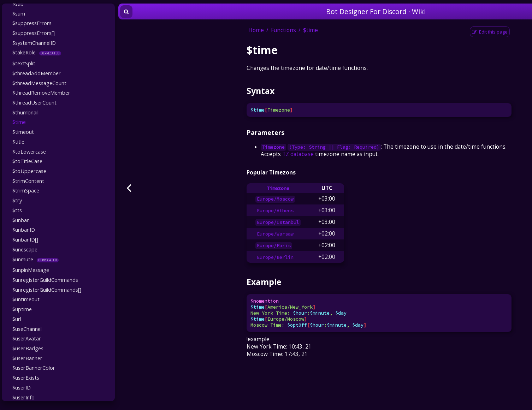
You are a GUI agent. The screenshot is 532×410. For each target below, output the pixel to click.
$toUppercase (29, 171)
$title (18, 142)
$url (17, 319)
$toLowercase (29, 151)
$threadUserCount (34, 102)
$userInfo (23, 397)
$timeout (23, 132)
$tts (17, 210)
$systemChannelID (34, 43)
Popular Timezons (271, 173)
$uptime (22, 309)
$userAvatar (27, 338)
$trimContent (28, 181)
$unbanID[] (25, 239)
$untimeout (26, 299)
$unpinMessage (31, 270)
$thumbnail (25, 112)
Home (256, 30)
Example (264, 282)
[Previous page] (129, 188)
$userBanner (27, 358)
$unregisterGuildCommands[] (47, 290)
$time (19, 122)
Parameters (265, 132)
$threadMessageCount (39, 83)
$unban (21, 220)
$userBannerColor (34, 368)
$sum (19, 13)
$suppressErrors (32, 23)
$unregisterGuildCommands (45, 280)
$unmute (23, 259)
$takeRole (24, 52)
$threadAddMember (37, 73)
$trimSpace (26, 190)
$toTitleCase (27, 161)
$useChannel (27, 329)
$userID (22, 387)
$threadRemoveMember (41, 93)
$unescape (25, 249)
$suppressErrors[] (34, 33)
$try (17, 200)
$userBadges (28, 348)
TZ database (298, 154)
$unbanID (24, 230)
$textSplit (24, 63)
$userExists (26, 378)
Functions (283, 30)
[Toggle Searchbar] (126, 12)
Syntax (261, 91)
